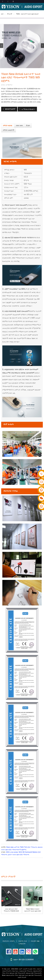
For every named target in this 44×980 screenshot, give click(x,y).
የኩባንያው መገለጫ (9, 941)
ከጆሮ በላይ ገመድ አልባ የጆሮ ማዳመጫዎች (30, 975)
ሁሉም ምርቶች (22, 977)
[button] (42, 46)
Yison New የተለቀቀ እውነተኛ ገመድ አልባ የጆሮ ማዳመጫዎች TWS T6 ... (33, 910)
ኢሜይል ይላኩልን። (28, 109)
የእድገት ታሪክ (23, 941)
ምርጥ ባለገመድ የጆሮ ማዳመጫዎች (16, 973)
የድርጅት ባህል (35, 941)
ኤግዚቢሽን (22, 944)
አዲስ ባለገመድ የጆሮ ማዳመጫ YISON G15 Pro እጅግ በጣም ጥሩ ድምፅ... (11, 910)
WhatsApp (10, 109)
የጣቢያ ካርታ (15, 971)
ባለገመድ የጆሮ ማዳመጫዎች (34, 973)
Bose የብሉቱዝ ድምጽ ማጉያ (10, 975)
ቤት (2, 14)
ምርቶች (10, 14)
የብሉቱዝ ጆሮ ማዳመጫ (26, 971)
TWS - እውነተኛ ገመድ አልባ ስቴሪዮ (27, 14)
